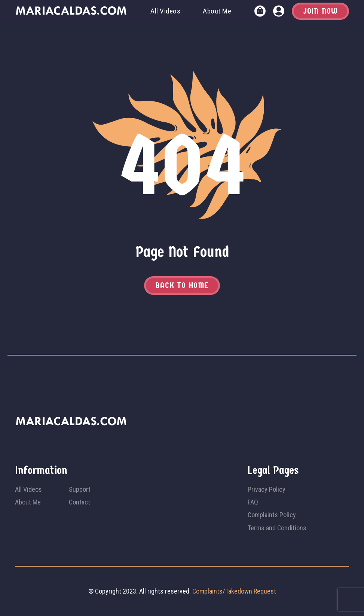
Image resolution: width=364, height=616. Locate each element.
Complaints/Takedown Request (234, 591)
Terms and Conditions (277, 528)
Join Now (320, 11)
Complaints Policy (272, 515)
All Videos (165, 11)
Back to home (182, 286)
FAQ (253, 502)
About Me (217, 11)
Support (80, 489)
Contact (79, 502)
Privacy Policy (267, 489)
